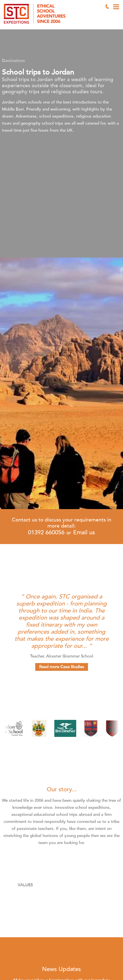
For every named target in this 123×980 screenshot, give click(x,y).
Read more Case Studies (62, 667)
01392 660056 (46, 533)
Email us (84, 533)
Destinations (13, 61)
